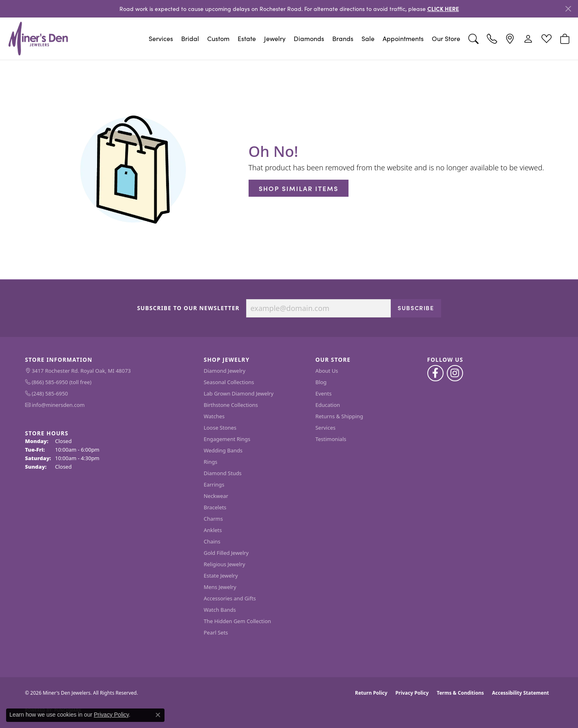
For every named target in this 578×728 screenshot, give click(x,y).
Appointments (403, 38)
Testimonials (331, 439)
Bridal (190, 38)
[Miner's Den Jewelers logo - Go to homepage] (38, 38)
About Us (327, 371)
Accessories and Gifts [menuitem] (230, 598)
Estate (247, 38)
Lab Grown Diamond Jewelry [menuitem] (239, 393)
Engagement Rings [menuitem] (227, 439)
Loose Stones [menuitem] (220, 428)
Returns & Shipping (340, 416)
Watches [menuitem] (214, 416)
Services (161, 38)
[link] (492, 39)
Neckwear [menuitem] (216, 496)
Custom (218, 38)
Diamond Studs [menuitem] (223, 473)
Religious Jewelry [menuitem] (225, 564)
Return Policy (371, 693)
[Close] (568, 9)
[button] (473, 39)
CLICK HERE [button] (443, 9)
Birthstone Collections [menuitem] (231, 405)
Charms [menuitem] (213, 519)
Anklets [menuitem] (213, 530)
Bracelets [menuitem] (215, 507)
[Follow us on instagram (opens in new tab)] (455, 373)
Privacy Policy (412, 693)
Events (324, 393)
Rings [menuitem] (211, 462)
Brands (343, 38)
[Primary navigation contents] (268, 38)
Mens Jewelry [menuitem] (220, 587)
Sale (368, 38)
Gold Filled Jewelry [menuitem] (226, 553)
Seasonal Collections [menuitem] (229, 382)
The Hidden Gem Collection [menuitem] (238, 621)
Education (328, 405)
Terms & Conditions (460, 693)
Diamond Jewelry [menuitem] (225, 371)
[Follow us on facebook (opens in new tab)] (435, 373)
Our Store (446, 38)
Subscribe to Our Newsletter (188, 308)
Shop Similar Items (299, 188)
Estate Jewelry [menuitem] (221, 576)
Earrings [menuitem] (214, 485)
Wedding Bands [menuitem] (223, 450)
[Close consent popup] (158, 715)
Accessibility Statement (520, 693)
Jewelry (275, 38)
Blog (321, 382)
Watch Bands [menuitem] (220, 610)
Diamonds (309, 38)
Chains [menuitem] (212, 541)
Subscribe (416, 308)
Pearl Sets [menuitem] (216, 632)
